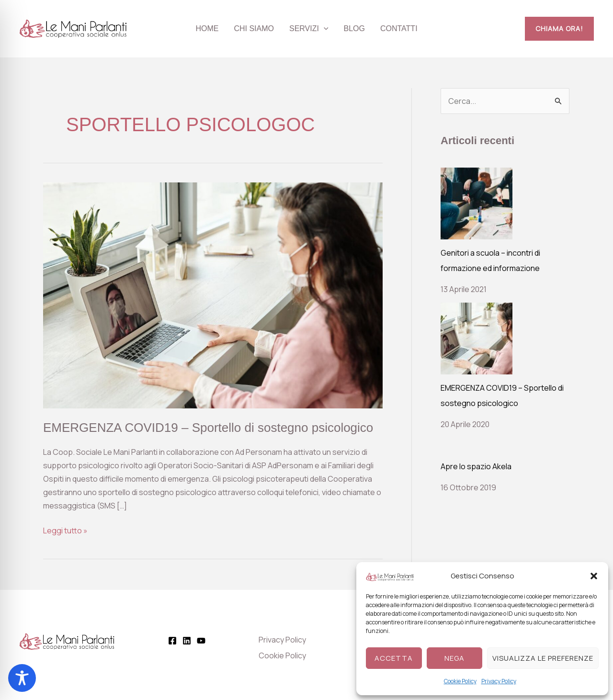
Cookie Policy (460, 681)
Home (207, 28)
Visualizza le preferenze (543, 658)
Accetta (394, 658)
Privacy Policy (499, 681)
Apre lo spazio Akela (476, 466)
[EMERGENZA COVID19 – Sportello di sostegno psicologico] (477, 339)
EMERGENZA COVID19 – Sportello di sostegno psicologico (208, 428)
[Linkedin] (187, 641)
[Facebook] (172, 641)
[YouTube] (201, 641)
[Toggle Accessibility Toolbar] (22, 678)
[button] (594, 576)
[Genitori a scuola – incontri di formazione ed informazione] (477, 203)
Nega (454, 658)
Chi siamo (254, 28)
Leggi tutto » (65, 530)
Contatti (399, 28)
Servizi (309, 29)
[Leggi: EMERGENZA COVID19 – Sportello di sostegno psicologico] (213, 294)
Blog (354, 28)
